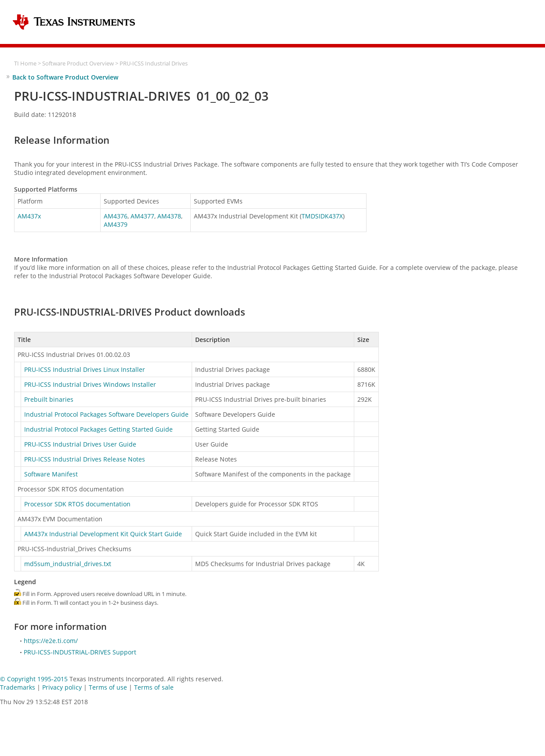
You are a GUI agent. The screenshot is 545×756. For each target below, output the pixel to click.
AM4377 (142, 216)
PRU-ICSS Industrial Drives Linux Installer (85, 369)
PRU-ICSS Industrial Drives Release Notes (85, 459)
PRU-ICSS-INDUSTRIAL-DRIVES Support (80, 652)
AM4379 (116, 224)
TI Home (25, 64)
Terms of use (108, 687)
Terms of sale (154, 687)
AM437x (29, 216)
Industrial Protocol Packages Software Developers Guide (106, 414)
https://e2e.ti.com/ (51, 641)
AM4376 (116, 216)
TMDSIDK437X (322, 216)
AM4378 (169, 216)
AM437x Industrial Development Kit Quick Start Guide (103, 534)
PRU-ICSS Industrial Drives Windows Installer (90, 384)
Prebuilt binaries (49, 399)
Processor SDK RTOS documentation (77, 504)
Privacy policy (62, 687)
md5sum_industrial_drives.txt (68, 564)
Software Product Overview (78, 64)
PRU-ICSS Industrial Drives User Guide (80, 444)
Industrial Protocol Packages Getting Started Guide (98, 429)
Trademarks (18, 687)
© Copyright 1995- (34, 679)
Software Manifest (51, 474)
